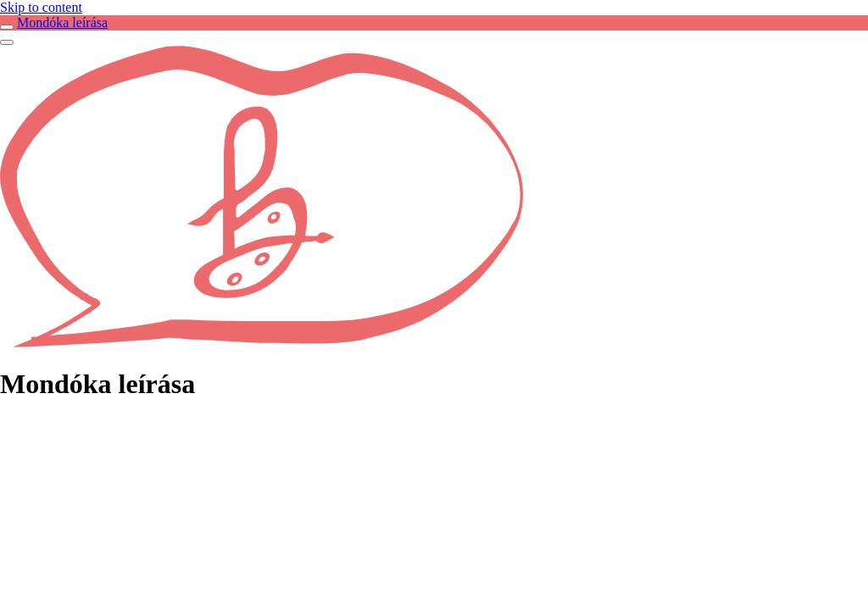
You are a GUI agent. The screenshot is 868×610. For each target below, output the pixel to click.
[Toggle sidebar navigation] (7, 27)
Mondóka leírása (62, 22)
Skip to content (41, 7)
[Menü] (7, 42)
